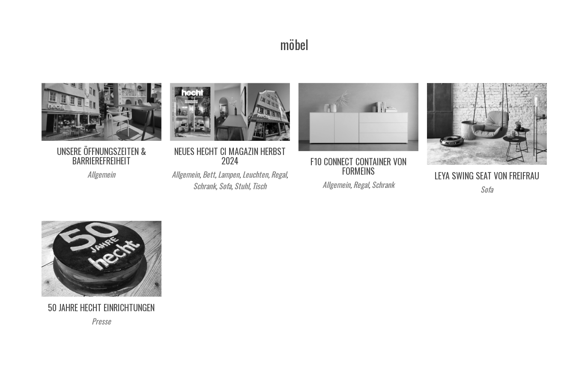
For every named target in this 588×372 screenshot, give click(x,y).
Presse (101, 321)
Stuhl (242, 186)
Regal (279, 174)
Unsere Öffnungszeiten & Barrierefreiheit (101, 156)
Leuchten (255, 174)
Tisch (259, 186)
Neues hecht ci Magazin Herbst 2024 (230, 156)
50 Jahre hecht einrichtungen (101, 307)
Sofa (225, 186)
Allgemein (101, 174)
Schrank (204, 186)
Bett (209, 174)
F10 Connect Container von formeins (358, 166)
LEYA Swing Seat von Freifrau (487, 176)
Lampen (229, 174)
